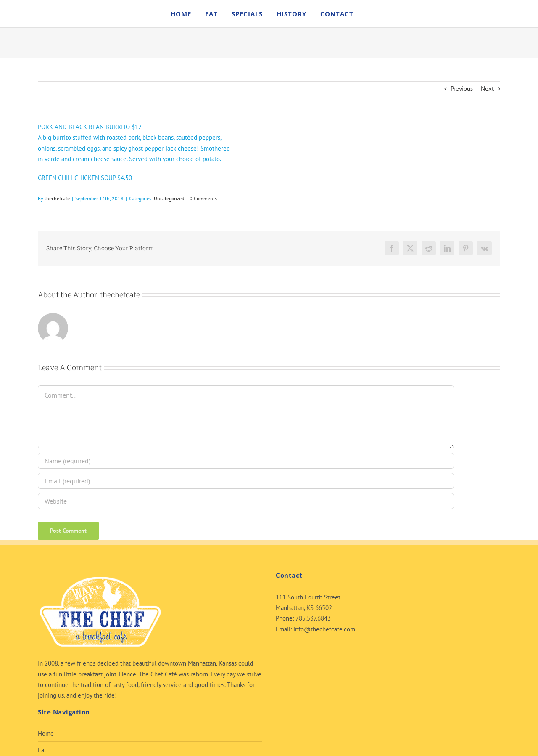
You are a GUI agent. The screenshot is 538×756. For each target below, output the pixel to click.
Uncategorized (169, 198)
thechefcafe (57, 198)
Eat (42, 750)
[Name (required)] (246, 461)
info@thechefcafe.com (324, 629)
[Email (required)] (246, 481)
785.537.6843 (313, 618)
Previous (462, 89)
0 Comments (203, 198)
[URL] (246, 501)
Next (487, 89)
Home (46, 733)
